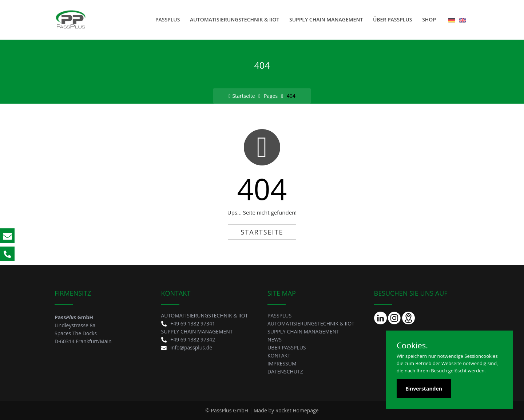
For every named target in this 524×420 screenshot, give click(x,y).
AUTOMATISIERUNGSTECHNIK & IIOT (235, 19)
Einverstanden (424, 389)
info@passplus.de (187, 347)
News (275, 339)
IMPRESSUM (282, 363)
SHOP (429, 19)
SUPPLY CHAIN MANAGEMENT (326, 19)
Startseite (242, 96)
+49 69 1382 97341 (188, 323)
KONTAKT (279, 355)
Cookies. (412, 345)
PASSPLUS (168, 19)
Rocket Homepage (297, 410)
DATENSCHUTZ (285, 371)
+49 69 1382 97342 (188, 339)
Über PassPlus (393, 19)
